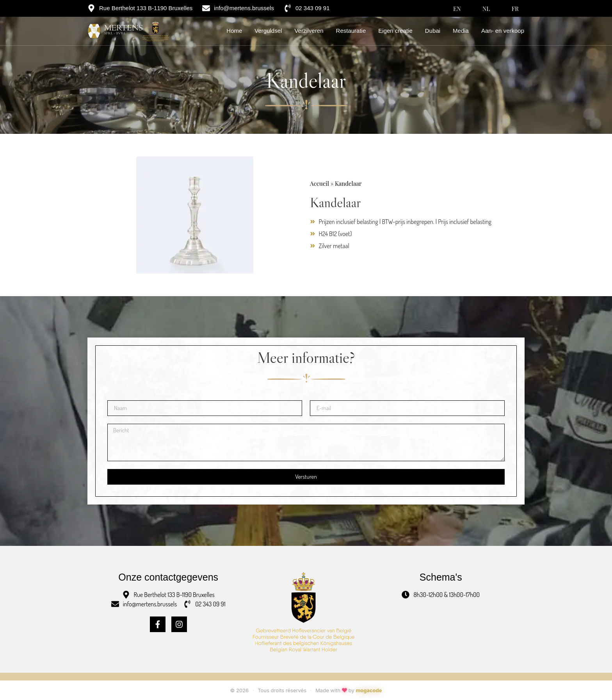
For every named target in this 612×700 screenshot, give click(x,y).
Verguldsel (268, 31)
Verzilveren (309, 31)
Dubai (433, 31)
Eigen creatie (395, 31)
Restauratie (351, 31)
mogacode (369, 690)
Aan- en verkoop (503, 31)
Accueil (319, 183)
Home (234, 31)
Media (461, 31)
